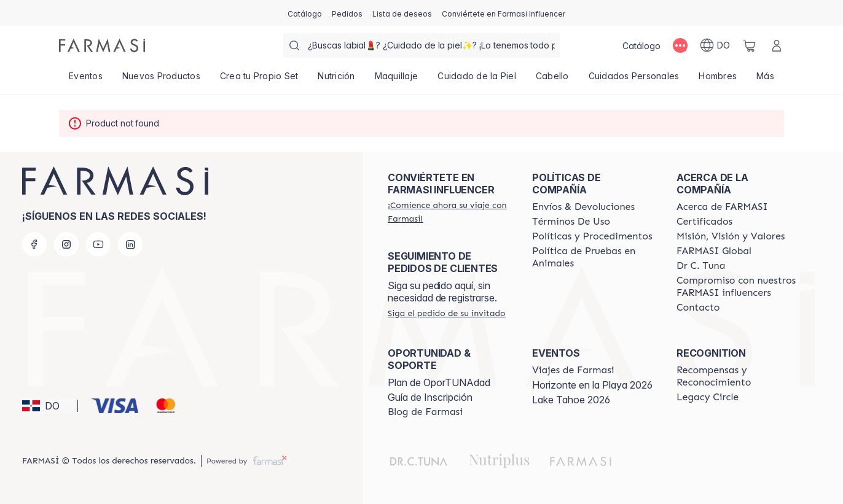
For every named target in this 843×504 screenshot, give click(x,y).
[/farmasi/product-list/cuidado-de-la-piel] (477, 80)
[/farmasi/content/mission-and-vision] (731, 236)
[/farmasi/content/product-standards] (704, 222)
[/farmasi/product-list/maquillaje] (397, 80)
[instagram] (66, 244)
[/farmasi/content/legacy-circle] (708, 397)
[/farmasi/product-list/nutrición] (336, 80)
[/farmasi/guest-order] (447, 313)
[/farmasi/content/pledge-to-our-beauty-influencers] (701, 266)
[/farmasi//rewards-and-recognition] (738, 376)
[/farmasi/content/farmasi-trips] (573, 370)
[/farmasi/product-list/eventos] (86, 80)
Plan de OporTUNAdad (439, 382)
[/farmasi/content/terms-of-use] (571, 222)
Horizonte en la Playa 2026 (592, 385)
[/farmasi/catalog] (305, 13)
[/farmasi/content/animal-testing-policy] (593, 257)
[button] (48, 406)
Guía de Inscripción (430, 397)
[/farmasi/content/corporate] (714, 251)
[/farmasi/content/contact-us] (698, 308)
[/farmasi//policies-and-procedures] (592, 236)
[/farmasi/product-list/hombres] (718, 80)
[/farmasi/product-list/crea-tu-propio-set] (259, 80)
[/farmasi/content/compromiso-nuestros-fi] (738, 287)
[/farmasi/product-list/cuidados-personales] (634, 80)
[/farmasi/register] (347, 13)
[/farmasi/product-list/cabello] (552, 80)
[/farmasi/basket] (750, 45)
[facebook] (34, 244)
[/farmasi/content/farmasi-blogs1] (425, 412)
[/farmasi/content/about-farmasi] (722, 207)
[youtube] (98, 244)
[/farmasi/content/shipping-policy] (583, 207)
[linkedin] (130, 244)
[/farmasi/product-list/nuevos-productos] (161, 80)
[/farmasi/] (102, 45)
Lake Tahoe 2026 (571, 400)
